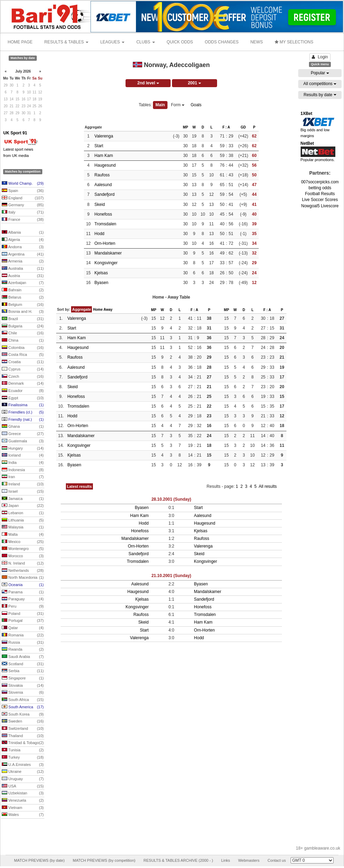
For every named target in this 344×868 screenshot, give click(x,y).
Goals (196, 105)
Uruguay (23, 779)
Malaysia (23, 527)
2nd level (148, 83)
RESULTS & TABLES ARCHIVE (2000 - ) (178, 860)
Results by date (320, 95)
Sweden (23, 721)
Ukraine (23, 772)
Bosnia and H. (23, 312)
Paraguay (23, 599)
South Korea (23, 715)
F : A (226, 127)
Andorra (23, 247)
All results (268, 486)
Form (178, 105)
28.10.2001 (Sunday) (171, 499)
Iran (23, 477)
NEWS (257, 42)
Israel (23, 492)
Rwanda (23, 650)
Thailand (23, 736)
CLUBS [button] (145, 42)
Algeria (23, 240)
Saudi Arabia (23, 657)
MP (185, 127)
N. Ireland (23, 564)
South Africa (23, 700)
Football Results (320, 194)
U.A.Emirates (23, 765)
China (23, 341)
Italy (23, 212)
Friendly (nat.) (23, 420)
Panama (23, 592)
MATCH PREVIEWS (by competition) (104, 860)
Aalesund (103, 185)
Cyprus (23, 369)
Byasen (101, 283)
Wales (23, 815)
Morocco (23, 556)
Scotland (23, 664)
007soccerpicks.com (320, 182)
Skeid (100, 205)
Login (320, 57)
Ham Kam (104, 156)
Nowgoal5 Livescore (320, 206)
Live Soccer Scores (320, 200)
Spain (23, 191)
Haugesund (105, 165)
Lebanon (23, 513)
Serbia (23, 671)
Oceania (23, 585)
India (23, 463)
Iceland (23, 456)
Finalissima (23, 405)
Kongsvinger (106, 263)
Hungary (23, 449)
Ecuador (23, 391)
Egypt (23, 398)
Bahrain (23, 290)
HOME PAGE (20, 42)
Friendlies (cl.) (23, 412)
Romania (23, 635)
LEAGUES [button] (112, 42)
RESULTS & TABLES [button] (66, 42)
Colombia (23, 348)
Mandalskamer (108, 253)
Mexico (23, 542)
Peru (23, 607)
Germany (23, 205)
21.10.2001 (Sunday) (171, 576)
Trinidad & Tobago (23, 743)
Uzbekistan (23, 793)
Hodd (99, 234)
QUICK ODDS (180, 42)
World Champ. (23, 184)
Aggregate (81, 309)
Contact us (277, 860)
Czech (23, 377)
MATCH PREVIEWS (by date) (39, 860)
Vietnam (23, 808)
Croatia (23, 362)
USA (23, 786)
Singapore (23, 678)
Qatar (23, 628)
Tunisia (23, 750)
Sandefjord (104, 194)
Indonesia (23, 470)
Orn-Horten (105, 243)
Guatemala (23, 441)
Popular (320, 73)
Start (99, 146)
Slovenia (23, 693)
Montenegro (23, 549)
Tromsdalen (105, 224)
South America (23, 707)
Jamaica (23, 499)
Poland (23, 614)
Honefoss (103, 214)
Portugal (23, 621)
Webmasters (249, 860)
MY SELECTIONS (294, 42)
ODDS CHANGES (222, 42)
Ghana (23, 427)
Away (108, 310)
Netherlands (23, 571)
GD (243, 127)
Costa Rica (23, 355)
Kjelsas (101, 273)
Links (226, 860)
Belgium (23, 305)
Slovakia (23, 686)
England (23, 198)
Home (98, 310)
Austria (23, 276)
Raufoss (102, 175)
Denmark (23, 384)
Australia (23, 269)
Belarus (23, 298)
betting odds (320, 188)
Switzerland (23, 729)
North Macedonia (23, 578)
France (23, 220)
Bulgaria (23, 326)
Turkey (23, 758)
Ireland (23, 484)
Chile (23, 333)
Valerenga (104, 136)
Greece (23, 434)
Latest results (79, 486)
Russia (23, 643)
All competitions (320, 84)
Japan (23, 506)
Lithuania (23, 520)
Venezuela (23, 801)
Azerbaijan (23, 283)
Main (160, 105)
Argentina (23, 254)
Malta (23, 535)
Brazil (23, 319)
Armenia (23, 261)
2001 (195, 83)
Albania (23, 233)
